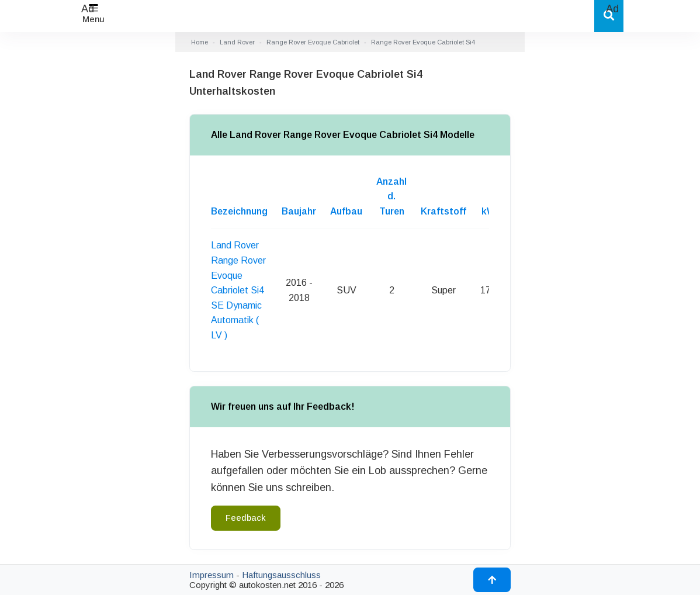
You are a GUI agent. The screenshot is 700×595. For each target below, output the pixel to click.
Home (200, 42)
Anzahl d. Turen (391, 196)
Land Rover (237, 42)
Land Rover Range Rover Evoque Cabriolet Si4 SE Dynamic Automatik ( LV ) (238, 290)
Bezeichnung (239, 211)
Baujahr (299, 211)
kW (488, 211)
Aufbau (346, 211)
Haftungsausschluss (281, 575)
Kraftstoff (443, 211)
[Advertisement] (88, 193)
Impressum (212, 575)
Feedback (246, 518)
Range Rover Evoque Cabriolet (313, 42)
